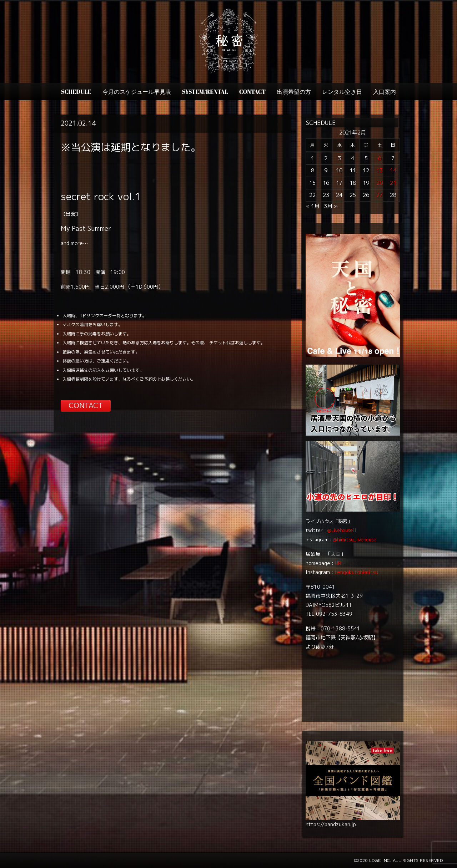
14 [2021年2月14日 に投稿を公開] (393, 170)
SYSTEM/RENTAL (205, 92)
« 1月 (313, 206)
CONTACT (252, 92)
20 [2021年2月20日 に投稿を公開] (380, 183)
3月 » (331, 206)
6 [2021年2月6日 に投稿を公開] (380, 158)
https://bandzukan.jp (331, 824)
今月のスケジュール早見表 (137, 92)
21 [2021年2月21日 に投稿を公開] (393, 183)
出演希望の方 (294, 92)
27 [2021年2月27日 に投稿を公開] (380, 195)
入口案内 (385, 92)
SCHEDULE (76, 92)
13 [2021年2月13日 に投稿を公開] (380, 170)
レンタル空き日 (342, 92)
